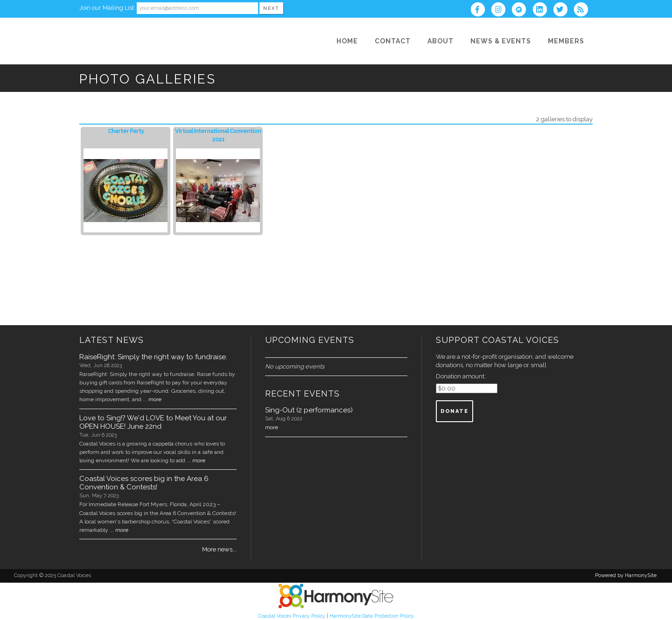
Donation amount (460, 376)
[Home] (347, 41)
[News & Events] (501, 41)
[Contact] (393, 41)
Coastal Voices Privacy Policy (292, 616)
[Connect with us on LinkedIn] (542, 10)
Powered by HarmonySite (626, 575)
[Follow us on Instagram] (501, 10)
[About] (441, 41)
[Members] (566, 41)
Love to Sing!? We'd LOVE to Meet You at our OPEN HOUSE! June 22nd (153, 422)
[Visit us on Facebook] (481, 10)
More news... (219, 549)
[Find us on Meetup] (522, 10)
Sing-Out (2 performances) (309, 410)
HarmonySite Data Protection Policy (372, 616)
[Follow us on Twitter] (563, 10)
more (155, 399)
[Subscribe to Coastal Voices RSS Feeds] (583, 10)
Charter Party (126, 131)
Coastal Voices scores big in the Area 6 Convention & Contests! (144, 483)
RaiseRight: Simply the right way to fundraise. (153, 357)
